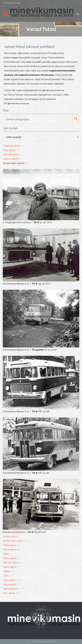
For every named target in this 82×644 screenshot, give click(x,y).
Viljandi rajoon (10, 589)
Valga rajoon (10, 584)
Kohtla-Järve (10, 536)
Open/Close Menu (5, 14)
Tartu (6, 576)
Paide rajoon (10, 545)
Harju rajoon (9, 150)
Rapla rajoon (10, 567)
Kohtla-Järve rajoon (13, 541)
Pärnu (6, 554)
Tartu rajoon (9, 580)
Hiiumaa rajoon (11, 154)
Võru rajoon (9, 593)
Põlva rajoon (10, 550)
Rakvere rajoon (11, 563)
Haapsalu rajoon (12, 146)
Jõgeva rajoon (11, 159)
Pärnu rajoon (10, 558)
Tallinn (6, 571)
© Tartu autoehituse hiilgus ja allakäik (41, 642)
